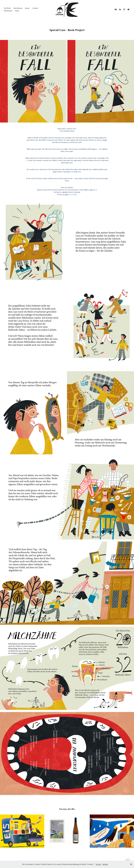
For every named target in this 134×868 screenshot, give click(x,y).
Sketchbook (18, 8)
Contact (35, 8)
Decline (105, 864)
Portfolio (7, 8)
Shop (17, 11)
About (27, 8)
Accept (98, 864)
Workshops (8, 11)
